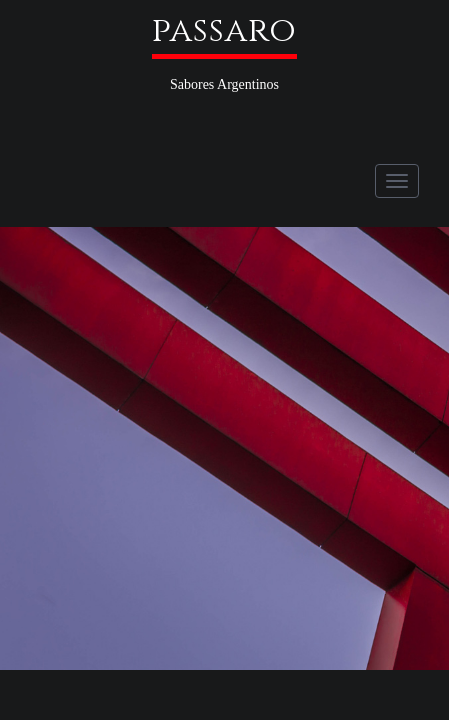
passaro (224, 31)
